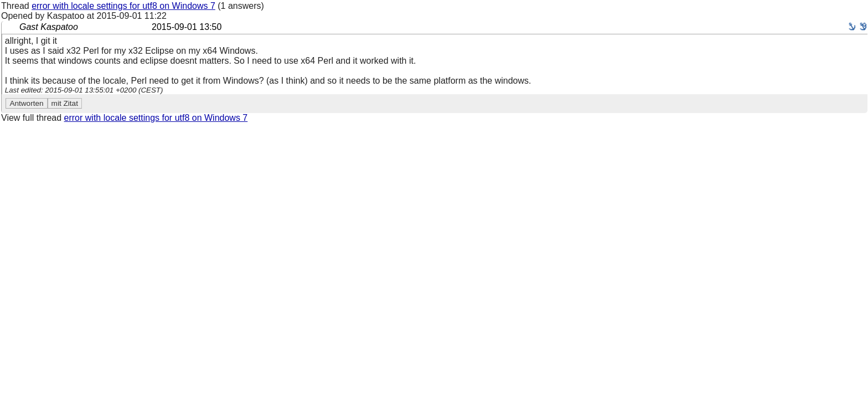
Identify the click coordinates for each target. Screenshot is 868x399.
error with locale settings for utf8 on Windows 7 (123, 6)
